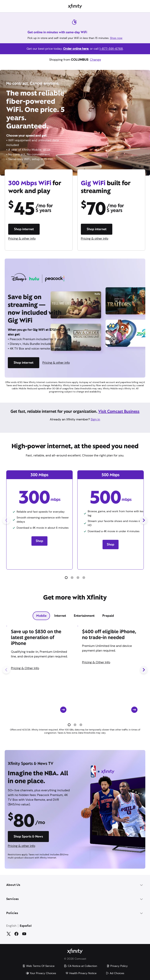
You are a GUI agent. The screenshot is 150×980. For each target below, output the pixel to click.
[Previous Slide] (6, 520)
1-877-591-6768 (111, 49)
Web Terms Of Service (38, 966)
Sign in (95, 419)
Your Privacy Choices (41, 973)
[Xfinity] (75, 6)
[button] (66, 578)
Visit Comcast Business (119, 411)
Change (95, 60)
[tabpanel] (75, 678)
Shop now (116, 38)
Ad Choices (115, 973)
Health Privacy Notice (81, 973)
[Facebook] (16, 934)
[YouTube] (24, 934)
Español (26, 926)
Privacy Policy (117, 966)
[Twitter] (9, 934)
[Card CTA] (39, 670)
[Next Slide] (144, 520)
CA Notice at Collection (80, 966)
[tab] (41, 616)
